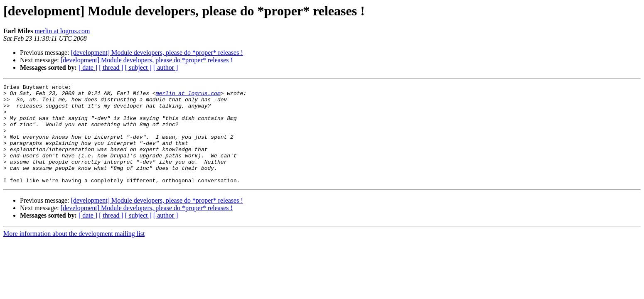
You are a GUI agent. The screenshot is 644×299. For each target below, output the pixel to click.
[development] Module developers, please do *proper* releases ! (157, 53)
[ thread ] (111, 67)
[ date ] (88, 67)
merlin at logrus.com (63, 31)
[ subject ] (138, 67)
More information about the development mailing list (74, 254)
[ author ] (166, 67)
